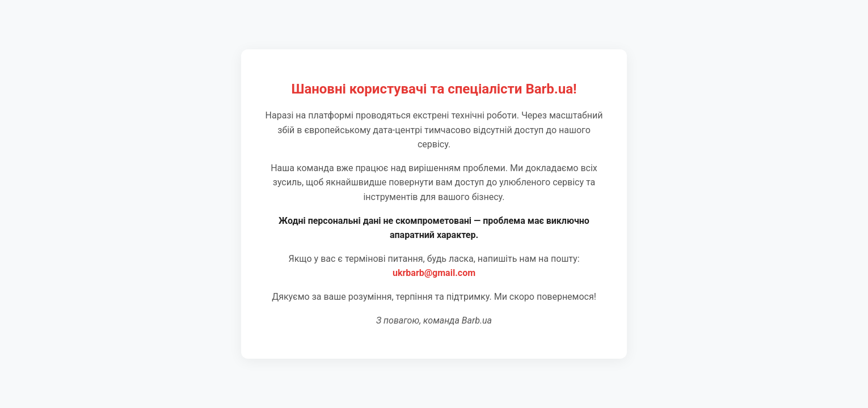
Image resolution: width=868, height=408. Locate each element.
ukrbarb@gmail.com (434, 273)
